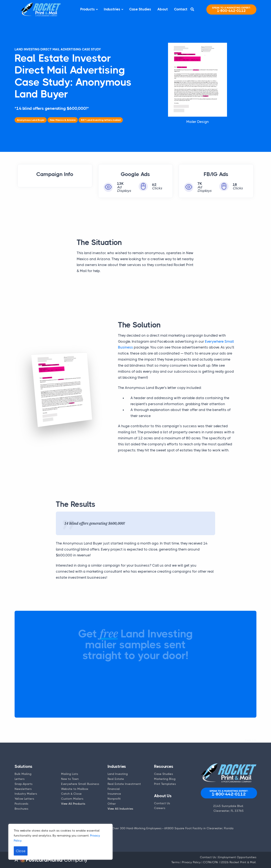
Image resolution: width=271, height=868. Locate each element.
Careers (160, 808)
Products (88, 9)
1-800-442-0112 (231, 9)
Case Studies (140, 9)
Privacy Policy (191, 862)
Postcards (21, 804)
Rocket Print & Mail (243, 862)
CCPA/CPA (211, 862)
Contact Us (162, 803)
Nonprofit (114, 799)
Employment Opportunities (237, 857)
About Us (163, 796)
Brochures (21, 809)
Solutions (23, 766)
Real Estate (116, 779)
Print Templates (165, 784)
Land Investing (118, 774)
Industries (112, 9)
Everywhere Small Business (80, 784)
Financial (114, 789)
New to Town (70, 779)
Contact (181, 9)
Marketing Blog (165, 779)
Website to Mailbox (75, 789)
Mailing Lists (70, 774)
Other (112, 804)
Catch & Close (71, 794)
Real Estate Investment (124, 784)
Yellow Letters (24, 799)
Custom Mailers (72, 799)
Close (21, 851)
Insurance (114, 794)
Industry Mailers (26, 794)
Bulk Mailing (23, 774)
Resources (164, 766)
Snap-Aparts (24, 784)
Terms (176, 862)
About (163, 9)
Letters (20, 779)
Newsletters (23, 789)
